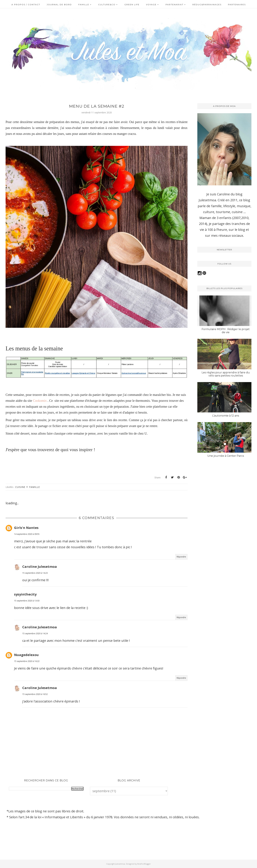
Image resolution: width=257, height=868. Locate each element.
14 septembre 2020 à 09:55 (27, 534)
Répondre (181, 557)
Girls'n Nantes (26, 528)
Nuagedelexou (26, 655)
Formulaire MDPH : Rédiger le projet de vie (226, 331)
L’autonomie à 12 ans (226, 416)
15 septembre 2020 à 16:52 (35, 694)
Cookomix (40, 401)
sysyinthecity (25, 594)
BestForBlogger (144, 864)
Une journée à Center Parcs (226, 456)
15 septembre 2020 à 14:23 (35, 573)
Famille (35, 487)
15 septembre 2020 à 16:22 (27, 661)
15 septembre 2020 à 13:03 (27, 601)
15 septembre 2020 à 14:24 (35, 633)
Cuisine (20, 487)
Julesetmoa (120, 864)
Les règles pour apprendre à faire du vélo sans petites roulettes (226, 374)
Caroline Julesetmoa (40, 567)
